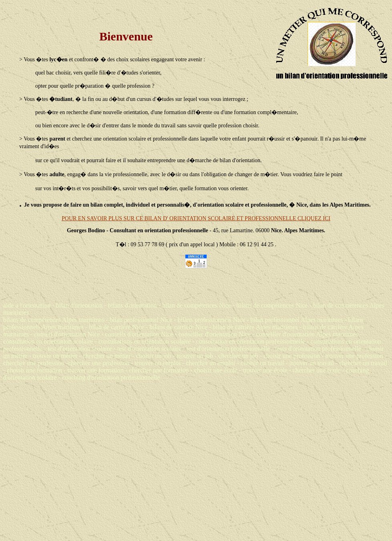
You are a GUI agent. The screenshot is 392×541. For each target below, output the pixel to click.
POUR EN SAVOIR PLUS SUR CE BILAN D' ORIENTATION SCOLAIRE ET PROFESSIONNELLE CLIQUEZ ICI (196, 218)
